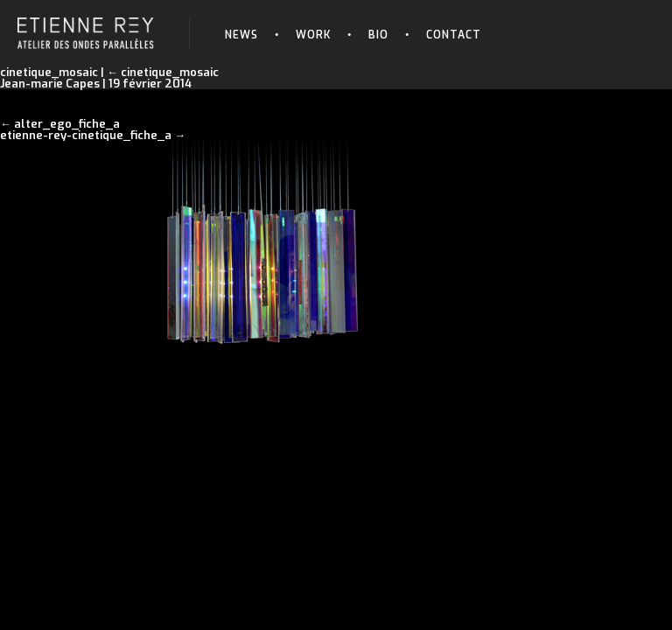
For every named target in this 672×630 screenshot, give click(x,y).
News (241, 35)
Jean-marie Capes (50, 84)
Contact (454, 35)
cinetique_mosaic (163, 72)
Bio (378, 35)
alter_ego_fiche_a (67, 124)
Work (313, 35)
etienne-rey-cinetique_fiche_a (86, 135)
